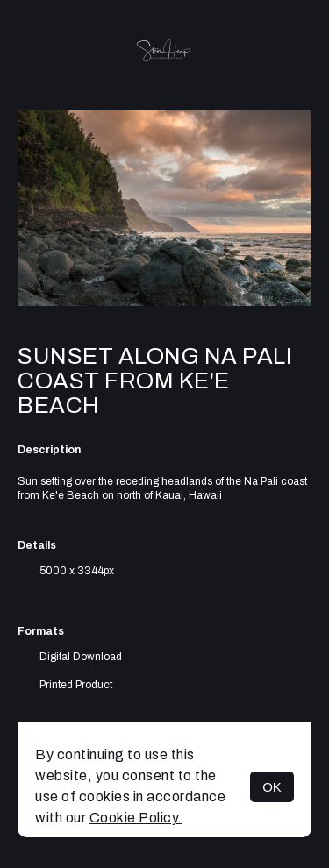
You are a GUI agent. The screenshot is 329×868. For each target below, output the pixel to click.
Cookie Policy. (136, 818)
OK (272, 787)
